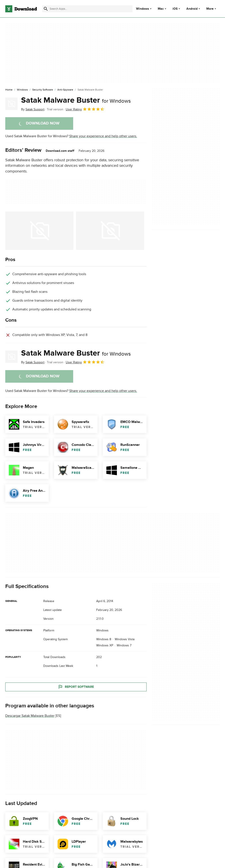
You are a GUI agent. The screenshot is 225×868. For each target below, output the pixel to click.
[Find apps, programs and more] (87, 9)
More (212, 9)
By (33, 109)
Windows (142, 9)
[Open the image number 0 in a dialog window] (39, 231)
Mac (161, 9)
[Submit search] (46, 9)
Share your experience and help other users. (103, 136)
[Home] (9, 90)
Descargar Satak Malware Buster (30, 716)
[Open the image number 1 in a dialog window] (110, 231)
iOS (175, 9)
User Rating (85, 109)
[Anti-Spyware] (65, 90)
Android (192, 9)
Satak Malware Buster (76, 100)
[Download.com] (21, 9)
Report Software (76, 687)
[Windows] (22, 90)
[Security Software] (43, 90)
